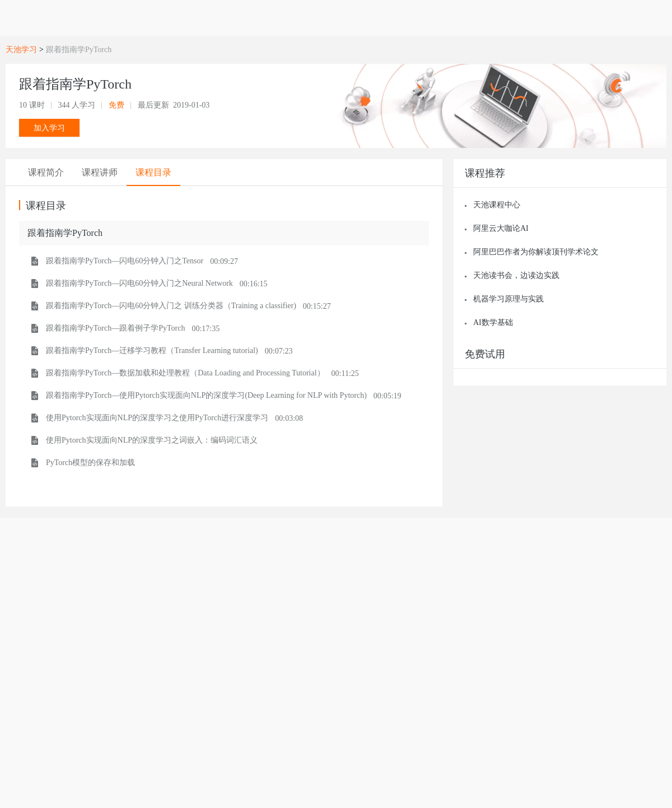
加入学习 (49, 128)
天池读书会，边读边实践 (516, 275)
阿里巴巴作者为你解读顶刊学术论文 (536, 252)
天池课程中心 (497, 205)
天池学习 (21, 50)
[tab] (46, 173)
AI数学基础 (493, 322)
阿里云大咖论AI (501, 228)
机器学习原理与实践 (508, 299)
